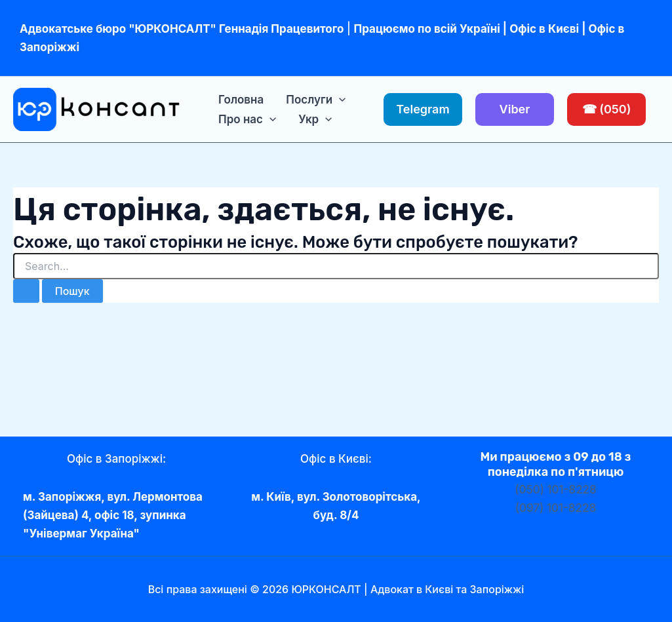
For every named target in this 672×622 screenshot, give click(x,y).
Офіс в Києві (544, 29)
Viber (515, 109)
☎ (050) (607, 109)
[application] (339, 100)
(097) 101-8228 (556, 508)
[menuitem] (315, 119)
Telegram (423, 109)
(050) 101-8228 (556, 490)
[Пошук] (26, 291)
